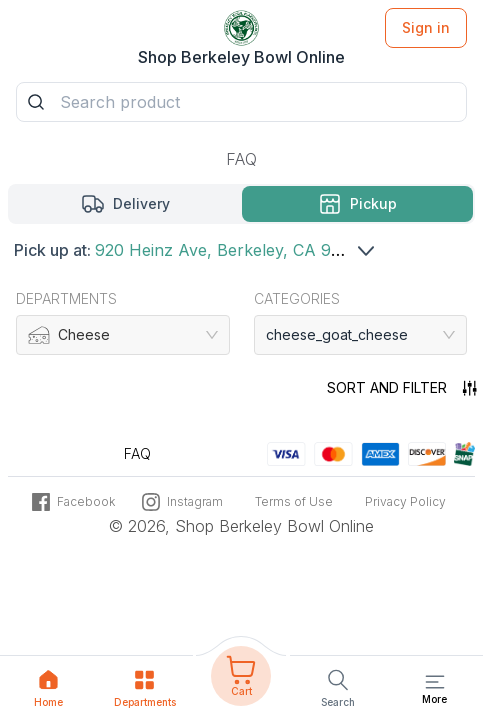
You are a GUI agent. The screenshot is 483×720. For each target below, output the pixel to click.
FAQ (241, 159)
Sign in (426, 27)
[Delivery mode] (126, 204)
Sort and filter (402, 387)
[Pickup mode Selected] (358, 204)
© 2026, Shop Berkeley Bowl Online (241, 526)
